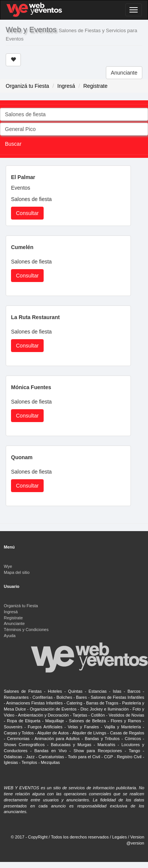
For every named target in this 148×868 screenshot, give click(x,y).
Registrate (95, 86)
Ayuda (10, 636)
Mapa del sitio (17, 572)
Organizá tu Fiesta (27, 86)
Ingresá (66, 86)
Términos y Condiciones (26, 630)
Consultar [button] (27, 213)
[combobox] (74, 114)
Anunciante (124, 73)
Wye (8, 566)
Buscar (13, 144)
